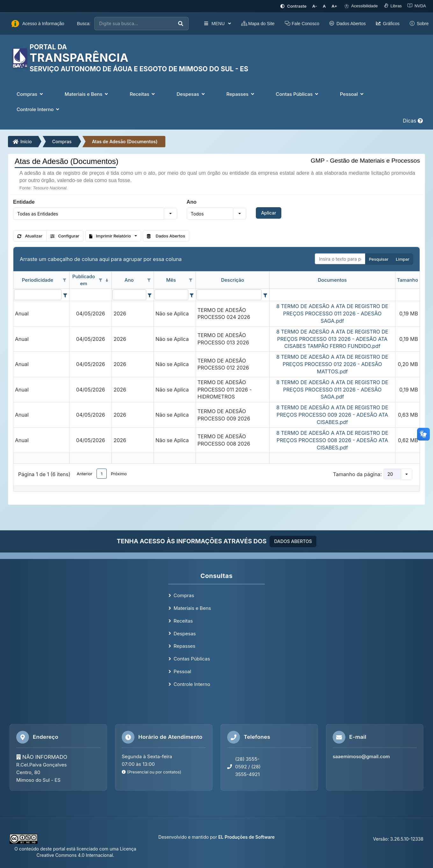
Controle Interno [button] (39, 109)
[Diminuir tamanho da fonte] (315, 6)
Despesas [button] (191, 94)
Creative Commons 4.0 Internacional (75, 855)
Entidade (24, 202)
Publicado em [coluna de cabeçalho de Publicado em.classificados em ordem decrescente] (84, 280)
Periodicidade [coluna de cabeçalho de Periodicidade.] (38, 280)
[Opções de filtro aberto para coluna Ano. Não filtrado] (149, 280)
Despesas (185, 634)
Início (22, 141)
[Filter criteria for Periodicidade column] (65, 295)
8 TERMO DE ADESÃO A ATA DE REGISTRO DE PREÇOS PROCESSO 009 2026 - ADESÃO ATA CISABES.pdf (332, 415)
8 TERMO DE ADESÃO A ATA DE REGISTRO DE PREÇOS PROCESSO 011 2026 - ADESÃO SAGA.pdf (332, 314)
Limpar (403, 259)
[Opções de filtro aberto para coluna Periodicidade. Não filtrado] (64, 280)
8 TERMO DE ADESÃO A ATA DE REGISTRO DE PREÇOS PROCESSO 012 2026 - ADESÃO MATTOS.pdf (332, 364)
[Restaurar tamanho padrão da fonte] (324, 6)
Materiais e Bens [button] (87, 94)
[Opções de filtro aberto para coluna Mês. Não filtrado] (191, 280)
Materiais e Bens (192, 608)
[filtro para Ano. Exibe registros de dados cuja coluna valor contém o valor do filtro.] (129, 295)
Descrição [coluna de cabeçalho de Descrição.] (233, 280)
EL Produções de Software (246, 837)
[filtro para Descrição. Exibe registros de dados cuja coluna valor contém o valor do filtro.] (229, 295)
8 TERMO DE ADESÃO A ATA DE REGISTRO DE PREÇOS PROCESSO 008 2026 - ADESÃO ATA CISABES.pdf (332, 440)
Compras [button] (30, 94)
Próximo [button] (119, 474)
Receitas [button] (143, 94)
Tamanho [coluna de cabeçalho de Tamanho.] (408, 280)
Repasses (184, 646)
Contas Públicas (192, 659)
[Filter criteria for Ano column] (150, 295)
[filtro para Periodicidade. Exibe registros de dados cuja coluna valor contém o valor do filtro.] (38, 295)
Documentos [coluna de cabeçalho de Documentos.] (332, 280)
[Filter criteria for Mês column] (192, 295)
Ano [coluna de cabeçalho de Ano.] (129, 280)
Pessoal (182, 671)
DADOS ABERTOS (293, 541)
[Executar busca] (181, 24)
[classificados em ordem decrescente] (107, 280)
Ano (192, 202)
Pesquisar (379, 259)
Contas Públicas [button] (298, 94)
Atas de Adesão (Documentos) (125, 141)
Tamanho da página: (357, 474)
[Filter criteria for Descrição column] (265, 295)
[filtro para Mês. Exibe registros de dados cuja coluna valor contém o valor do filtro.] (171, 295)
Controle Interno (192, 684)
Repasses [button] (241, 94)
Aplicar (268, 213)
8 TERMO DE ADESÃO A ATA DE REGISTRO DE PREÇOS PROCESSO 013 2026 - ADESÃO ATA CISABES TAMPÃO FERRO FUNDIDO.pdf (332, 339)
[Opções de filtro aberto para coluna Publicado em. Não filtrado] (100, 280)
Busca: (84, 24)
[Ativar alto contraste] (293, 6)
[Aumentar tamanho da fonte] (335, 6)
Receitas (183, 621)
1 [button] (101, 474)
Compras (62, 141)
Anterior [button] (85, 474)
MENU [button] (217, 24)
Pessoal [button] (352, 94)
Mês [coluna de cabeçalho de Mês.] (171, 280)
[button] (170, 214)
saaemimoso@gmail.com (361, 756)
